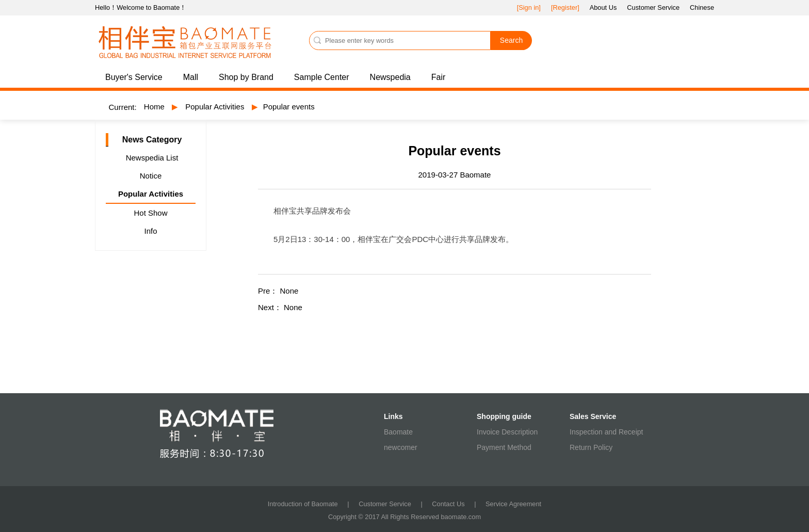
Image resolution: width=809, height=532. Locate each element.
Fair (439, 77)
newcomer (401, 447)
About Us (603, 7)
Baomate (398, 432)
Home (154, 107)
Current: (123, 107)
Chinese (702, 7)
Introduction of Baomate (303, 504)
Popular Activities (215, 107)
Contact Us (448, 504)
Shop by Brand (246, 77)
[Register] (565, 7)
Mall (191, 77)
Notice (151, 176)
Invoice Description (507, 432)
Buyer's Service (134, 77)
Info (150, 231)
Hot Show (150, 213)
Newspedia (390, 77)
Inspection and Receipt (606, 432)
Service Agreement (513, 504)
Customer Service (653, 7)
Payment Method (504, 447)
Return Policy (591, 447)
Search (511, 40)
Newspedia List (152, 158)
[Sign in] (529, 7)
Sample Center (322, 77)
